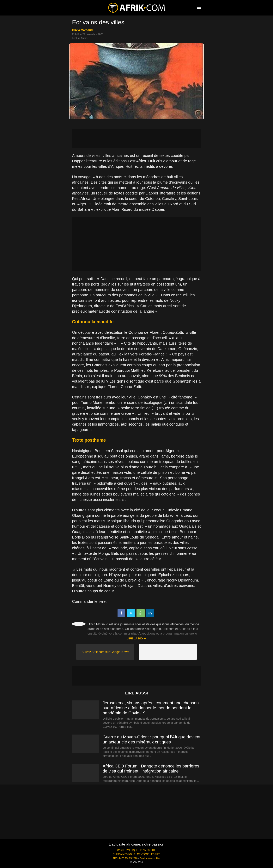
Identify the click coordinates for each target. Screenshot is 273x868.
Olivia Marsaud (82, 30)
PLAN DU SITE (148, 850)
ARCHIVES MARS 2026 (125, 858)
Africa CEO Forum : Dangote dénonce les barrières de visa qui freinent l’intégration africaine (151, 769)
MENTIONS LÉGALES (149, 854)
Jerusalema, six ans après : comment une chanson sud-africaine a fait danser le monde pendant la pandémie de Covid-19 (151, 708)
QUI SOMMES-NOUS (124, 854)
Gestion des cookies (150, 858)
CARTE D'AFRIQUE (127, 850)
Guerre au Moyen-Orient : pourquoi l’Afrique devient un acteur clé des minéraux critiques (152, 739)
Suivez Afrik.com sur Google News (105, 652)
